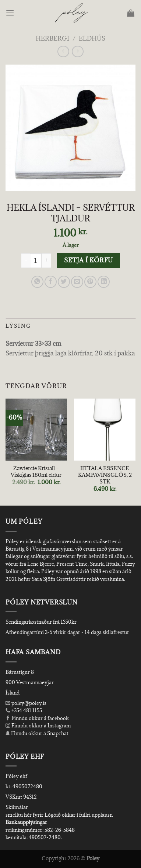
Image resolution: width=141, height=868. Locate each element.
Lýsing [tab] (18, 326)
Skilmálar (17, 807)
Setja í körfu (88, 260)
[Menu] (10, 13)
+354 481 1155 (26, 710)
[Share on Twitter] (64, 282)
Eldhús (92, 38)
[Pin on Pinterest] (90, 282)
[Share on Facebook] (51, 282)
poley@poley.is (26, 703)
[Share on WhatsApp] (37, 282)
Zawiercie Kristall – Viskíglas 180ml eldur (36, 471)
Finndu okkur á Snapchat (37, 733)
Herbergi (52, 38)
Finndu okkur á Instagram (38, 726)
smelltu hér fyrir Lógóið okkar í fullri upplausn (59, 815)
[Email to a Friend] (77, 282)
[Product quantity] (36, 261)
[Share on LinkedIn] (104, 282)
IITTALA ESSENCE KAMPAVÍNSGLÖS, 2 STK (105, 475)
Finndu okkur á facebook (37, 718)
